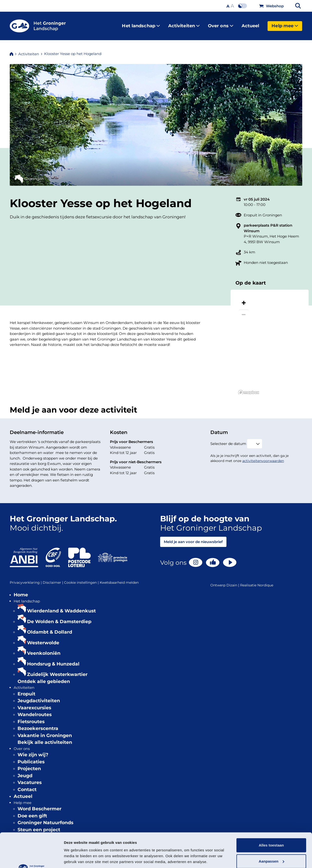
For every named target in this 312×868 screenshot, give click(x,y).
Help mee (285, 24)
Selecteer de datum (228, 440)
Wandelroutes (35, 711)
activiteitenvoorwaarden (263, 457)
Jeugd (25, 772)
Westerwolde (43, 639)
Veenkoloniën (44, 649)
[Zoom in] (244, 299)
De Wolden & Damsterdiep (59, 618)
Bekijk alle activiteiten (45, 738)
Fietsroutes (31, 718)
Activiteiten (184, 24)
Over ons (221, 24)
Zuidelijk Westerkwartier (57, 670)
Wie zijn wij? (33, 751)
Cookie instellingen (82, 579)
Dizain (232, 581)
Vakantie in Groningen (45, 732)
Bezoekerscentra (38, 725)
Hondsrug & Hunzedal (53, 660)
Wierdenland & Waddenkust (61, 607)
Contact (27, 786)
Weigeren (271, 843)
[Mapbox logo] (249, 389)
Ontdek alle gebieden (44, 678)
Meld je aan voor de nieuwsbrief (193, 538)
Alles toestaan (271, 811)
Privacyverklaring (26, 579)
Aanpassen (271, 827)
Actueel (250, 24)
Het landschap (141, 24)
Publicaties (31, 758)
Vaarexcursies (34, 704)
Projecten (29, 765)
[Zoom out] (244, 311)
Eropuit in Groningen (263, 211)
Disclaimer (53, 579)
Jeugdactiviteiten (39, 697)
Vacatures (30, 779)
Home (21, 591)
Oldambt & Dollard (50, 628)
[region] (270, 338)
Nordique (265, 581)
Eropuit (26, 690)
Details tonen (75, 858)
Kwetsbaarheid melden (119, 579)
